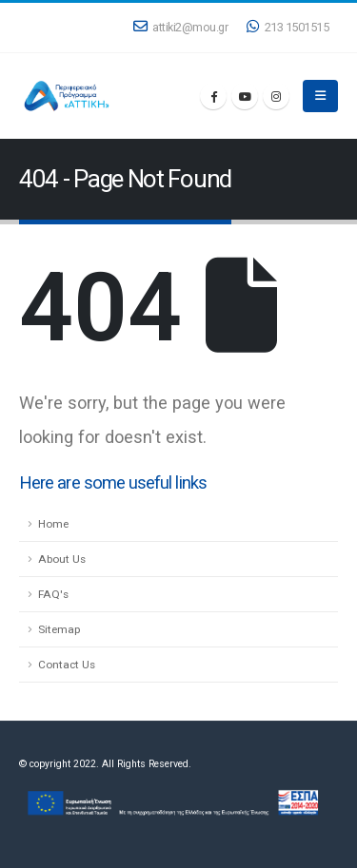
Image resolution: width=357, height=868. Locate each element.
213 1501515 (288, 27)
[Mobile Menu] (320, 96)
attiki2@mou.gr (181, 27)
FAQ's (53, 594)
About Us (62, 559)
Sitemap (59, 629)
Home (53, 524)
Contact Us (67, 665)
